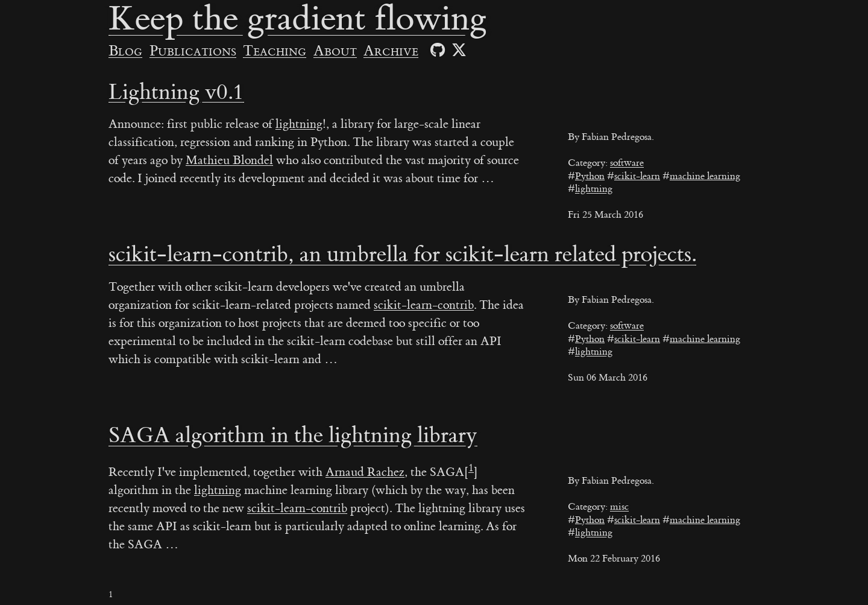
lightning (594, 189)
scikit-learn (637, 176)
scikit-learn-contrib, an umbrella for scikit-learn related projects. (402, 255)
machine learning (705, 176)
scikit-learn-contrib (424, 305)
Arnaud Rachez (365, 472)
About (335, 51)
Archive (391, 51)
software (627, 163)
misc (619, 507)
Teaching (275, 51)
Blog (125, 51)
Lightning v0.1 (176, 92)
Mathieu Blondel (229, 160)
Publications (193, 51)
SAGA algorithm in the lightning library (293, 436)
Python (590, 176)
